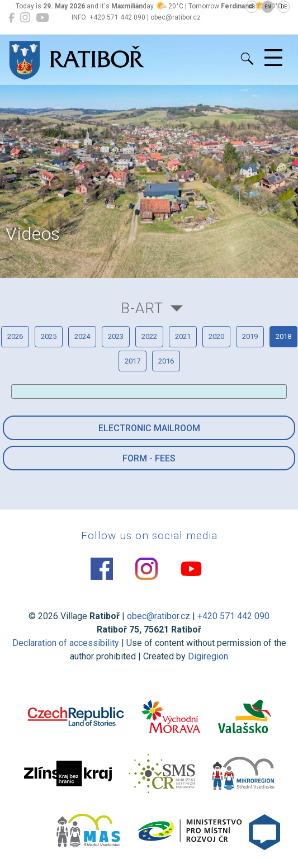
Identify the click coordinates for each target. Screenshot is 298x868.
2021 (183, 336)
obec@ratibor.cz (159, 616)
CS (252, 7)
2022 (149, 336)
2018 (283, 336)
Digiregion (208, 656)
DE (284, 7)
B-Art (142, 308)
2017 (133, 361)
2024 (82, 336)
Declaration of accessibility (66, 643)
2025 (49, 336)
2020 (216, 336)
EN (268, 7)
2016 (166, 361)
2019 (250, 336)
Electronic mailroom (149, 428)
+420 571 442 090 (233, 616)
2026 (15, 336)
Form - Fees (149, 458)
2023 (116, 336)
